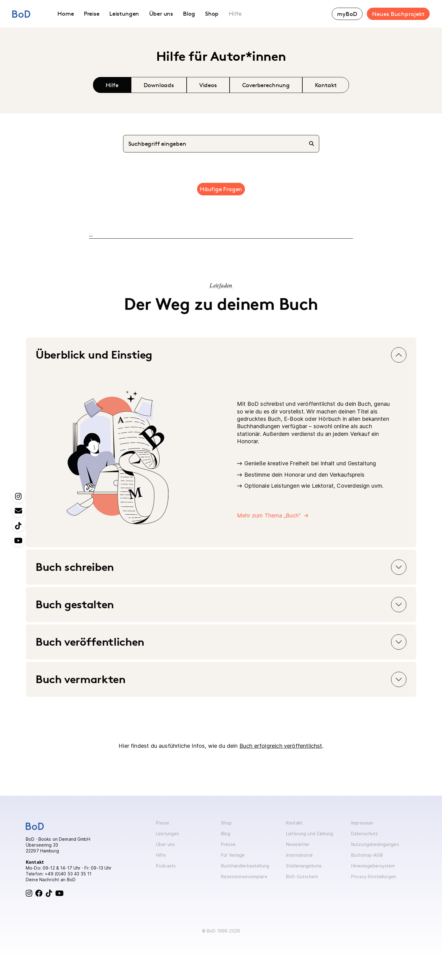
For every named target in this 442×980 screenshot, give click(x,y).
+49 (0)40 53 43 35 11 (68, 874)
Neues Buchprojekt (398, 14)
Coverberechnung (266, 85)
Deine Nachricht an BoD (51, 880)
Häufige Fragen (221, 189)
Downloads (159, 85)
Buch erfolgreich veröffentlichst (281, 746)
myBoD (347, 14)
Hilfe (112, 85)
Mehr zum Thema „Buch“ (269, 515)
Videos (208, 85)
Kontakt (326, 85)
